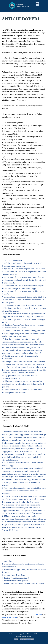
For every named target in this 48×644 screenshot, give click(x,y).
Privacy (16, 639)
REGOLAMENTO (9, 617)
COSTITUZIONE (35, 614)
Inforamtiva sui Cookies (27, 639)
